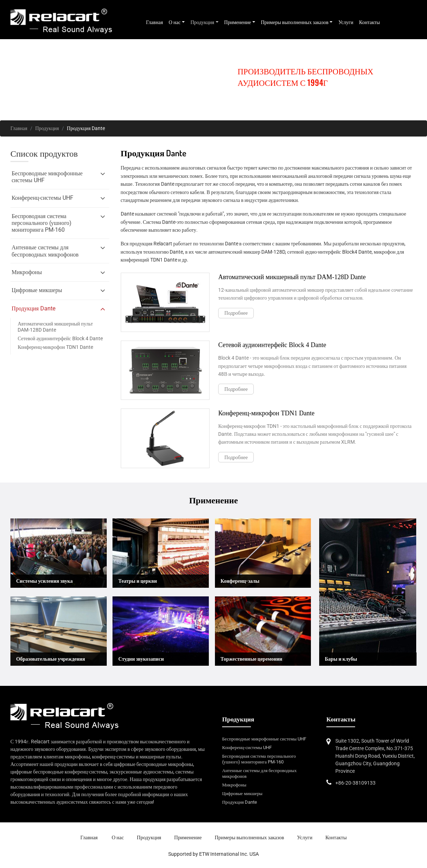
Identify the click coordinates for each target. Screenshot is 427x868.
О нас (118, 838)
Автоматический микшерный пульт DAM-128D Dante (55, 327)
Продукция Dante (240, 802)
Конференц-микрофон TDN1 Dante (55, 347)
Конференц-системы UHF (247, 747)
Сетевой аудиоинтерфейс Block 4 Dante (60, 338)
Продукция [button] (202, 22)
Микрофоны (234, 785)
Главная (154, 22)
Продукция (47, 128)
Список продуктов (44, 154)
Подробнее (236, 313)
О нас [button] (175, 22)
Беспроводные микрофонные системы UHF (264, 739)
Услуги (346, 22)
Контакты (369, 22)
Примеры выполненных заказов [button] (295, 22)
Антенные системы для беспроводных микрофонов (259, 773)
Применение (188, 838)
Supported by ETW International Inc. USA (213, 854)
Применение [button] (238, 22)
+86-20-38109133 (355, 783)
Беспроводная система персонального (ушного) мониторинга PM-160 (259, 759)
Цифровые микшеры (242, 793)
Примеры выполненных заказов (249, 838)
